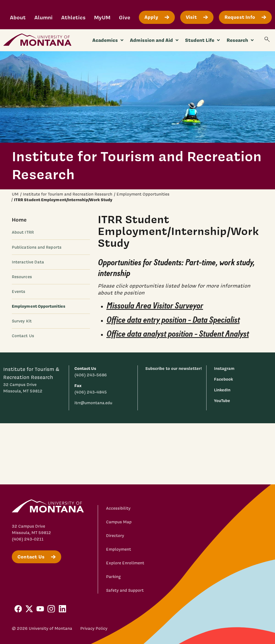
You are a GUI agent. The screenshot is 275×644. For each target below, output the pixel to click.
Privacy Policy (94, 628)
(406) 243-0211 (28, 539)
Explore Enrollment (125, 563)
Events (19, 292)
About (18, 17)
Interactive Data (28, 262)
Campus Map (119, 522)
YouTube (222, 401)
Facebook (223, 379)
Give (125, 17)
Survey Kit (22, 321)
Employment (119, 549)
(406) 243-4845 (91, 392)
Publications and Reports (37, 247)
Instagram (224, 368)
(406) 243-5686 (91, 375)
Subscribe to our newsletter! (174, 368)
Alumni (44, 17)
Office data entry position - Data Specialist (173, 320)
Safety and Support (125, 590)
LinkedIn (222, 390)
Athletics (73, 17)
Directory (115, 536)
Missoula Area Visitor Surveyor (155, 306)
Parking (113, 577)
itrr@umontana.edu (93, 403)
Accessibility (118, 508)
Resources (22, 277)
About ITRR (23, 232)
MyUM (102, 17)
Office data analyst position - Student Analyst (178, 334)
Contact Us (23, 336)
